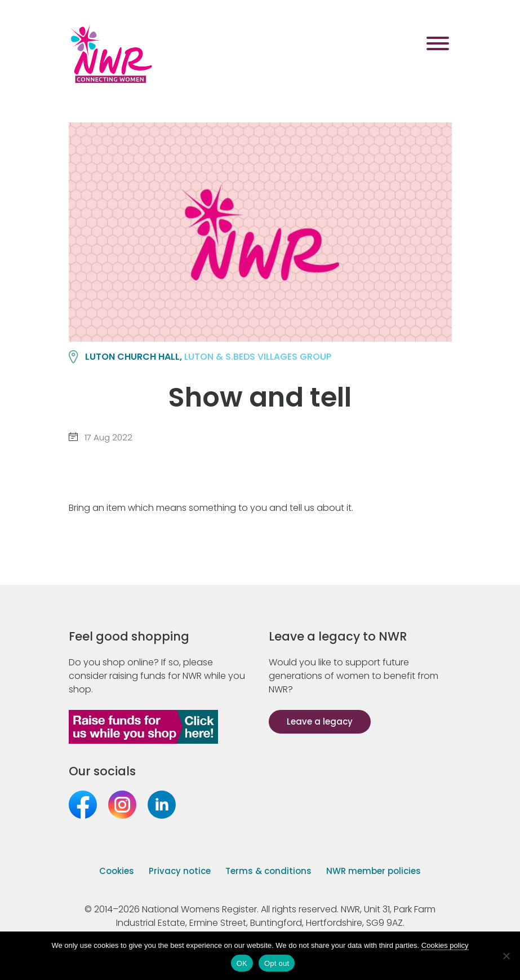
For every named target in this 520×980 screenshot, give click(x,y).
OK (242, 963)
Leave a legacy (320, 721)
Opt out (277, 963)
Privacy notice (180, 871)
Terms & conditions (268, 871)
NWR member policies (374, 871)
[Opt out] (506, 956)
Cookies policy (445, 945)
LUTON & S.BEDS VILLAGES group (258, 357)
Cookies (117, 871)
